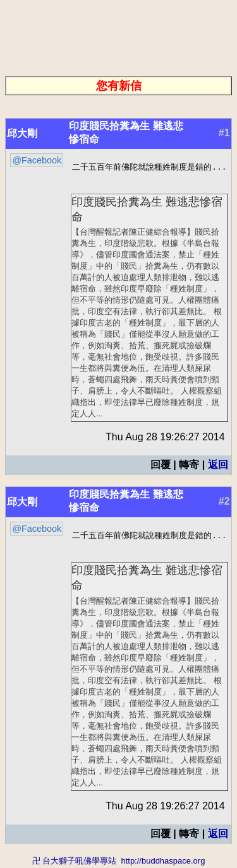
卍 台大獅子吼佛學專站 (75, 862)
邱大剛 (22, 133)
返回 (218, 465)
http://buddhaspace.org (163, 862)
